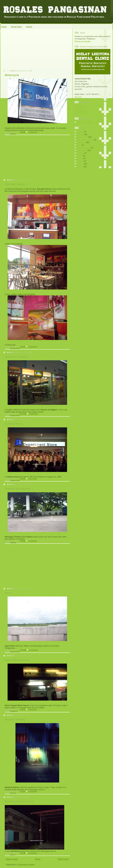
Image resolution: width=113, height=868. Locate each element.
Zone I (80, 156)
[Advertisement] (24, 51)
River (8, 593)
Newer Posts (12, 859)
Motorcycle (12, 75)
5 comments (33, 414)
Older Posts (63, 859)
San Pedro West (84, 148)
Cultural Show (14, 424)
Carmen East (15, 348)
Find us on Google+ (83, 41)
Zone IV (13, 134)
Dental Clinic (16, 27)
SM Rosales (82, 150)
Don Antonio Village (85, 140)
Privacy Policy (81, 113)
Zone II (80, 158)
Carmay (80, 132)
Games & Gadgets (16, 357)
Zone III (80, 161)
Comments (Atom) (26, 865)
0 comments (32, 132)
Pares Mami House (17, 660)
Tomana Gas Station (18, 489)
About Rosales (81, 106)
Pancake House (15, 184)
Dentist (29, 27)
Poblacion (14, 711)
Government (80, 108)
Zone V (13, 855)
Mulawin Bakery (15, 720)
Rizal (79, 145)
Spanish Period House (19, 801)
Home (4, 27)
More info (78, 97)
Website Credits (81, 111)
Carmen (80, 134)
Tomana (13, 543)
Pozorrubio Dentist (85, 122)
